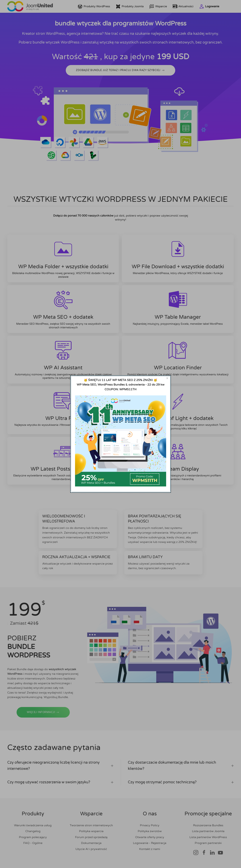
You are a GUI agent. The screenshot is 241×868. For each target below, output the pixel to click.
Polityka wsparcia (91, 831)
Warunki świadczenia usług (33, 825)
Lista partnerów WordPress (208, 837)
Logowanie (209, 6)
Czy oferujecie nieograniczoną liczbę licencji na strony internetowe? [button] (60, 766)
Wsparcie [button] (158, 6)
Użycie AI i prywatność (91, 849)
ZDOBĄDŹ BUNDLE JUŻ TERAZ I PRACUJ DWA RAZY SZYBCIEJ (120, 70)
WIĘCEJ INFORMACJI (43, 720)
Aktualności (183, 6)
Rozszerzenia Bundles (208, 825)
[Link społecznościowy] (196, 852)
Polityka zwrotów (150, 831)
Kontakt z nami (150, 849)
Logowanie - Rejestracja (150, 843)
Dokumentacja (91, 843)
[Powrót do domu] (30, 6)
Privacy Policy (150, 825)
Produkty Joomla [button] (130, 6)
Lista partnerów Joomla (208, 831)
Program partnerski (208, 843)
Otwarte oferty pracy (150, 837)
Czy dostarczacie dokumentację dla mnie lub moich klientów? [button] (181, 766)
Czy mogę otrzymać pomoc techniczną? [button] (181, 782)
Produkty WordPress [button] (94, 6)
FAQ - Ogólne (33, 843)
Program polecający (33, 837)
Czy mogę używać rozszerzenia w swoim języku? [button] (60, 782)
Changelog (33, 831)
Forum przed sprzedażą (91, 837)
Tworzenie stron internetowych (91, 825)
